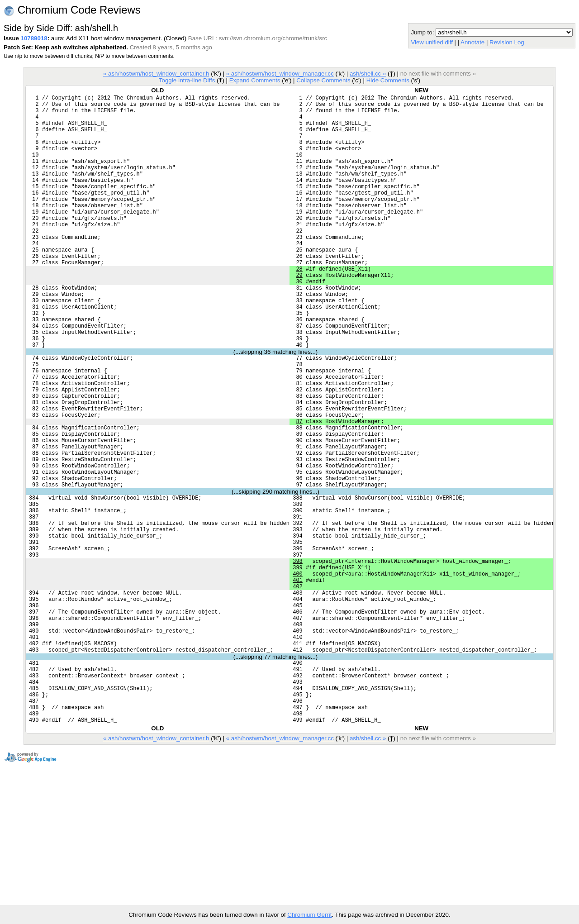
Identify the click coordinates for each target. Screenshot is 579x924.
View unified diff (432, 42)
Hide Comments (388, 80)
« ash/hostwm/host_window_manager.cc (280, 74)
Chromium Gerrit (309, 915)
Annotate (472, 42)
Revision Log (507, 42)
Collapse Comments (323, 80)
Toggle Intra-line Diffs (187, 80)
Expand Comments (255, 80)
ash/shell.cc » (368, 74)
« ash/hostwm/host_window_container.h (156, 74)
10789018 (34, 38)
